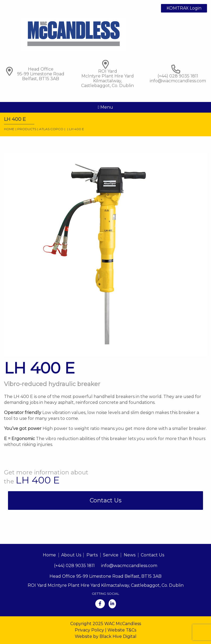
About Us (71, 555)
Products (27, 129)
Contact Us (106, 500)
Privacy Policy (89, 630)
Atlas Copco (51, 129)
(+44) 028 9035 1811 (74, 566)
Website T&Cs (122, 630)
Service (111, 555)
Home (9, 129)
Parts (92, 555)
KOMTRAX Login (184, 8)
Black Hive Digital (118, 636)
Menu (106, 107)
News (130, 555)
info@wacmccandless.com (178, 81)
